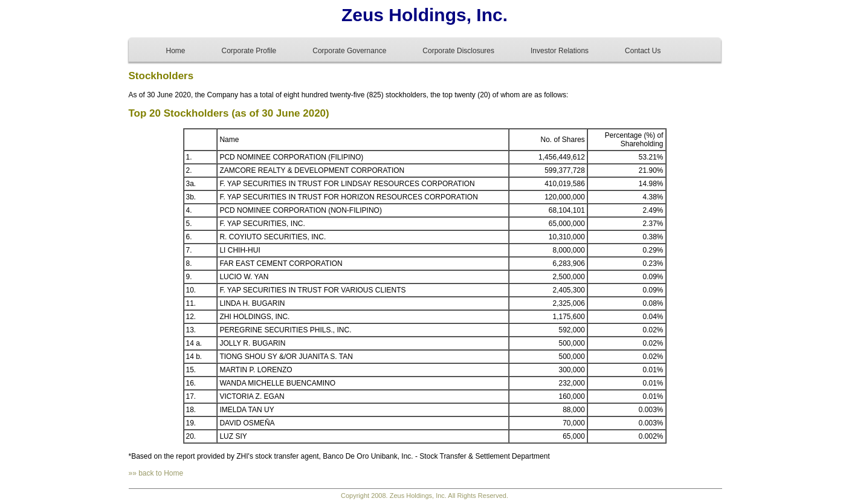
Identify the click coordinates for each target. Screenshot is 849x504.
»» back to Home (156, 473)
